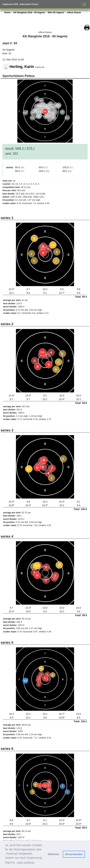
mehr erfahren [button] (26, 863)
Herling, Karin (22, 67)
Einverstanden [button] (74, 854)
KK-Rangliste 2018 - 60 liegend (29, 13)
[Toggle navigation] (84, 4)
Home (7, 13)
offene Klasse (74, 13)
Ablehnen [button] (54, 854)
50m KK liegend (56, 13)
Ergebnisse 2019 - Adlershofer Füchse (20, 4)
